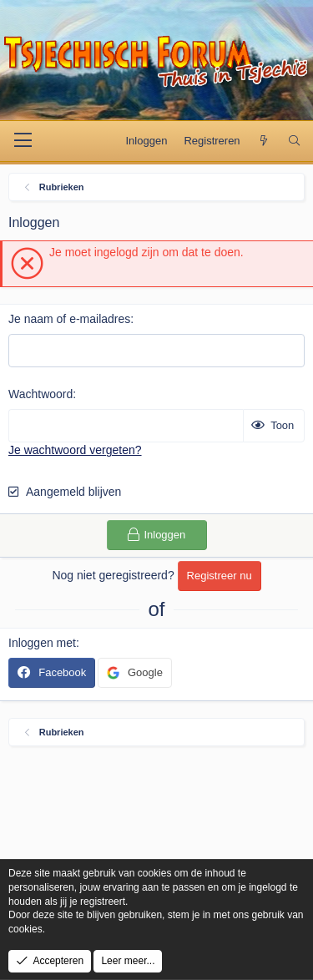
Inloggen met (42, 643)
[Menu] (23, 141)
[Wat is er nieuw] (264, 141)
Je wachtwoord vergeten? (75, 450)
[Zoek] (294, 141)
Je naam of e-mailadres (69, 319)
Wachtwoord (40, 394)
